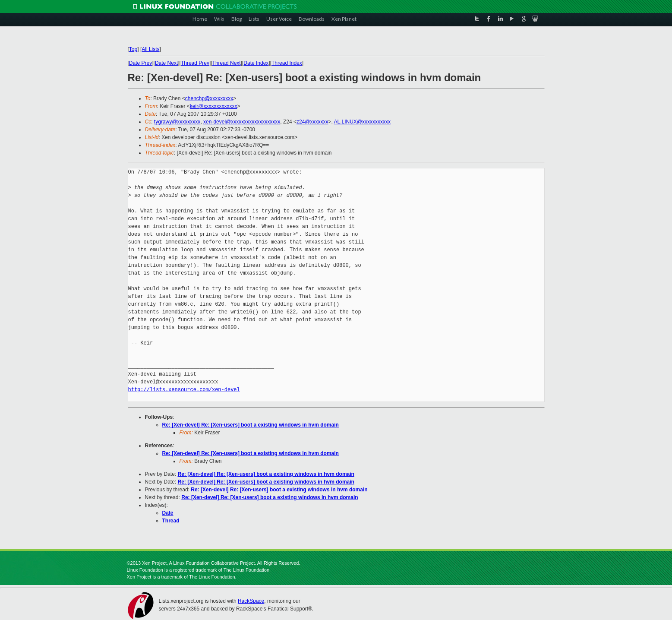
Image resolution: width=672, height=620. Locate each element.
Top (133, 49)
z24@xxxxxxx (312, 122)
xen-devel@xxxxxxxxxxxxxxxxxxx (242, 122)
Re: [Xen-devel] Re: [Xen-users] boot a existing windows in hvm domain (251, 425)
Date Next (166, 63)
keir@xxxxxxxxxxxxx (214, 106)
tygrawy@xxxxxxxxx (177, 122)
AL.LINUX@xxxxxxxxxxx (363, 122)
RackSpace (251, 601)
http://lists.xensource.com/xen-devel (184, 390)
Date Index (256, 63)
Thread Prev (195, 63)
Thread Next (227, 63)
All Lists (150, 49)
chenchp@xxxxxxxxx (209, 98)
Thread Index (287, 63)
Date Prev (140, 63)
